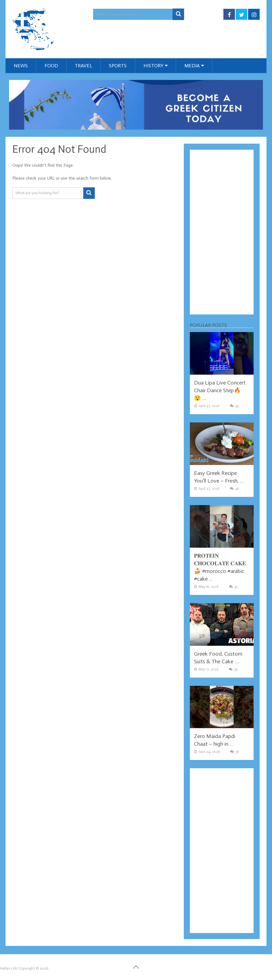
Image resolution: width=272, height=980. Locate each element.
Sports (118, 66)
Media (192, 66)
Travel (83, 66)
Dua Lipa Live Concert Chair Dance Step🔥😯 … (220, 390)
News (21, 66)
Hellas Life (9, 968)
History (153, 66)
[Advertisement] (222, 232)
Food (51, 66)
